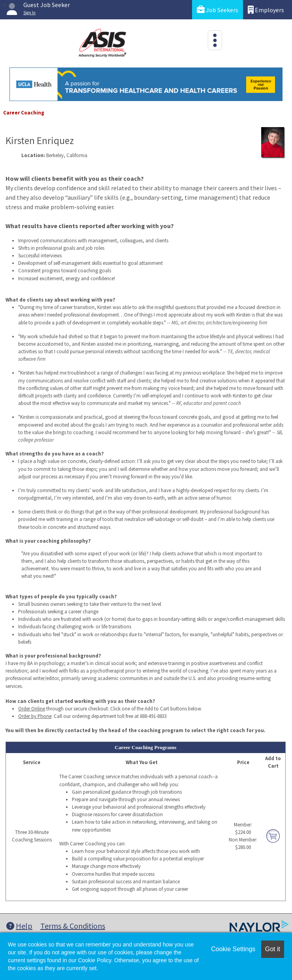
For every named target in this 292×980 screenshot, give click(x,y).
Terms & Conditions (73, 926)
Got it (273, 949)
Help (19, 926)
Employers (266, 10)
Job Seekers (218, 10)
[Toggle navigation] (215, 40)
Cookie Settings (233, 949)
